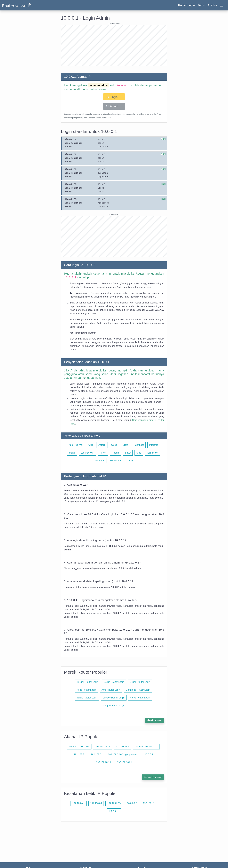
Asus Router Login (86, 690)
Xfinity (130, 461)
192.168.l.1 (149, 803)
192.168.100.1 (103, 747)
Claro (125, 445)
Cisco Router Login (140, 698)
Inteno (72, 453)
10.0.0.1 (149, 754)
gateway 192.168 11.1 (146, 747)
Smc (139, 453)
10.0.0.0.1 (132, 803)
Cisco (114, 445)
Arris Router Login (111, 690)
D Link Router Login (140, 682)
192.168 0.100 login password (124, 754)
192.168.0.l (97, 754)
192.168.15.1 (122, 747)
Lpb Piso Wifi (87, 453)
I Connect (139, 445)
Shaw (128, 453)
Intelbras (154, 445)
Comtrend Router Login (138, 690)
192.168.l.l (114, 811)
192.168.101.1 (124, 762)
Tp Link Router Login (87, 682)
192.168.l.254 (114, 803)
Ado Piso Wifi (76, 445)
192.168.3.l (79, 754)
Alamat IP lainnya (153, 777)
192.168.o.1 (79, 803)
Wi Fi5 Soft (116, 461)
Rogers (116, 453)
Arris (91, 445)
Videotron (100, 461)
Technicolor (152, 453)
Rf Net (103, 453)
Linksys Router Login (114, 698)
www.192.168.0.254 (79, 747)
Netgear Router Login (114, 706)
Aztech (102, 445)
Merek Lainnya (154, 720)
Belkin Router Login (114, 682)
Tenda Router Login (87, 698)
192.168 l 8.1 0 (104, 762)
